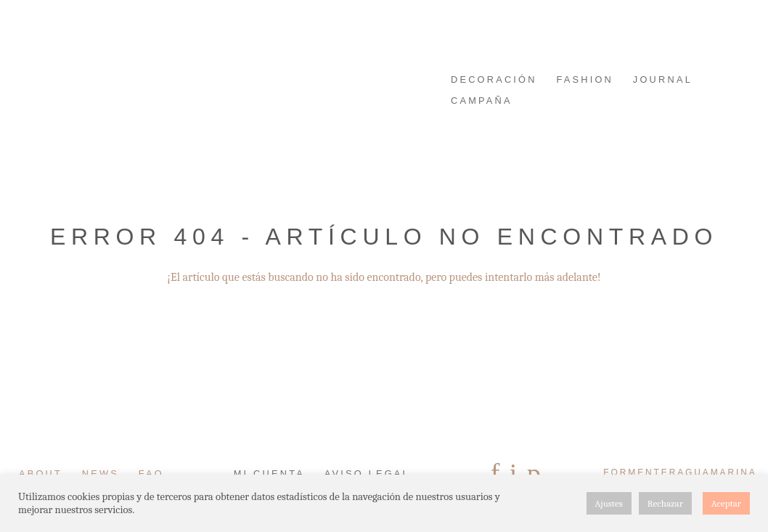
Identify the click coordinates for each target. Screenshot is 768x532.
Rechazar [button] (665, 503)
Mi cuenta (269, 474)
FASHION (585, 79)
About (41, 474)
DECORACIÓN (494, 79)
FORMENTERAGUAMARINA (142, 49)
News (101, 474)
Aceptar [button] (726, 503)
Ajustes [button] (609, 503)
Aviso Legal (367, 474)
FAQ (151, 474)
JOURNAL (663, 79)
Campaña (482, 101)
